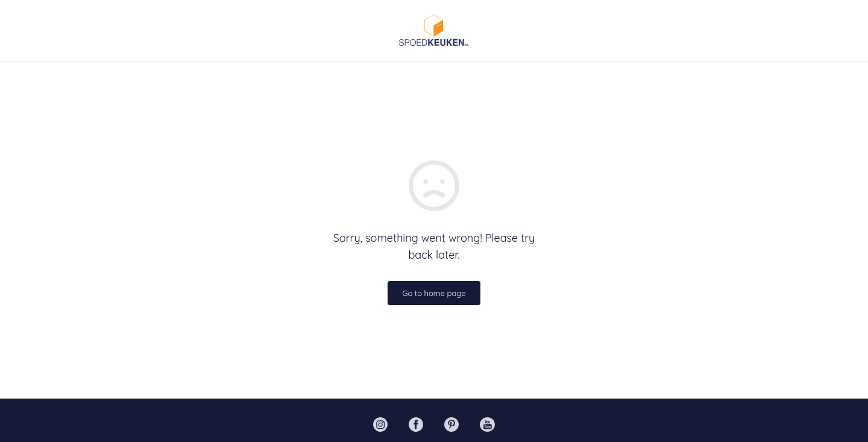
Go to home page (434, 293)
